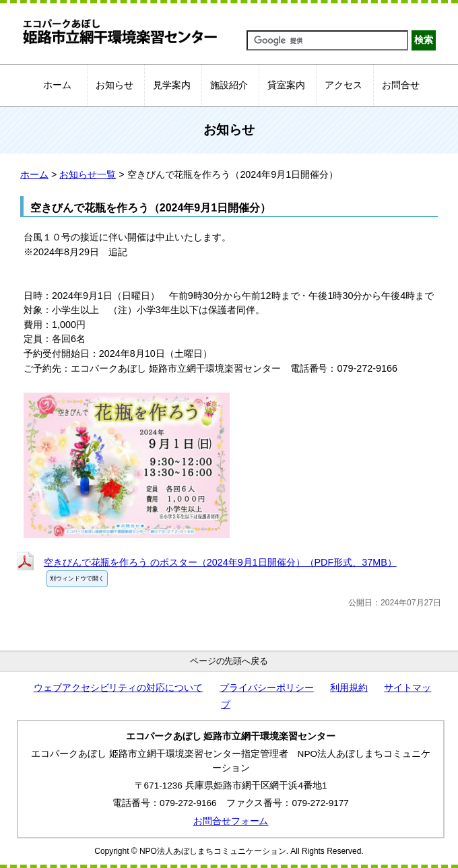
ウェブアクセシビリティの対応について (119, 688)
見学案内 (172, 85)
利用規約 (349, 688)
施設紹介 (229, 85)
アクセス (343, 85)
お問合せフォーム (231, 821)
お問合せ (401, 85)
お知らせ (115, 85)
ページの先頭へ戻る (229, 661)
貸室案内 (286, 85)
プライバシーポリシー (267, 688)
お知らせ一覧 (88, 174)
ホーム (57, 85)
